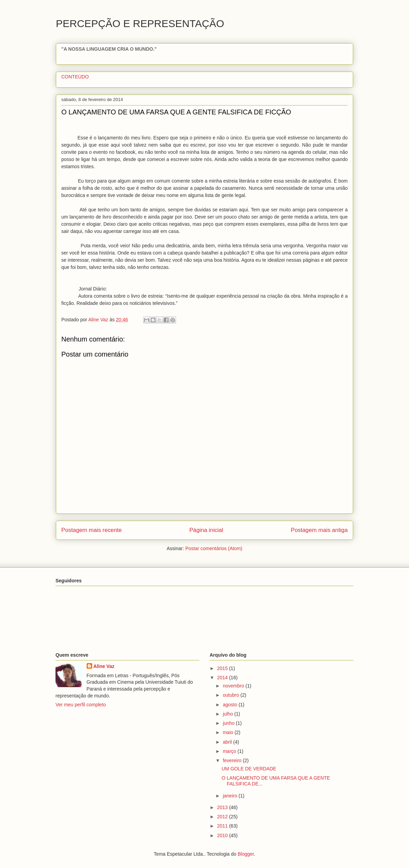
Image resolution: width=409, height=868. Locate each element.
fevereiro (233, 760)
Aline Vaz (104, 666)
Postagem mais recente (91, 530)
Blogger (246, 854)
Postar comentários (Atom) (214, 548)
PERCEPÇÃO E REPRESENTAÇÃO (140, 23)
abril (228, 742)
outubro (231, 695)
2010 (223, 835)
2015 (223, 668)
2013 (223, 807)
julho (228, 714)
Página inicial (206, 530)
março (230, 751)
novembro (234, 686)
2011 (223, 826)
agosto (231, 705)
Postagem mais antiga (319, 530)
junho (229, 723)
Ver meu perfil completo (81, 705)
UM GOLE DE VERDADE (249, 769)
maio (228, 732)
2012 (223, 817)
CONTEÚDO (75, 77)
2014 (223, 678)
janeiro (231, 796)
